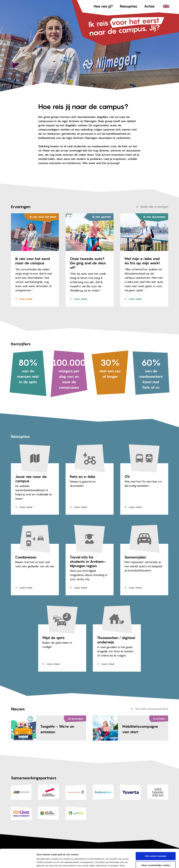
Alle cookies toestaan (156, 839)
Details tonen (43, 862)
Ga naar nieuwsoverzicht (152, 709)
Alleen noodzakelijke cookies (156, 848)
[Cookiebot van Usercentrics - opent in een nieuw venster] (18, 863)
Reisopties (129, 6)
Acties (149, 6)
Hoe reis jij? (103, 6)
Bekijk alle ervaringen (154, 207)
